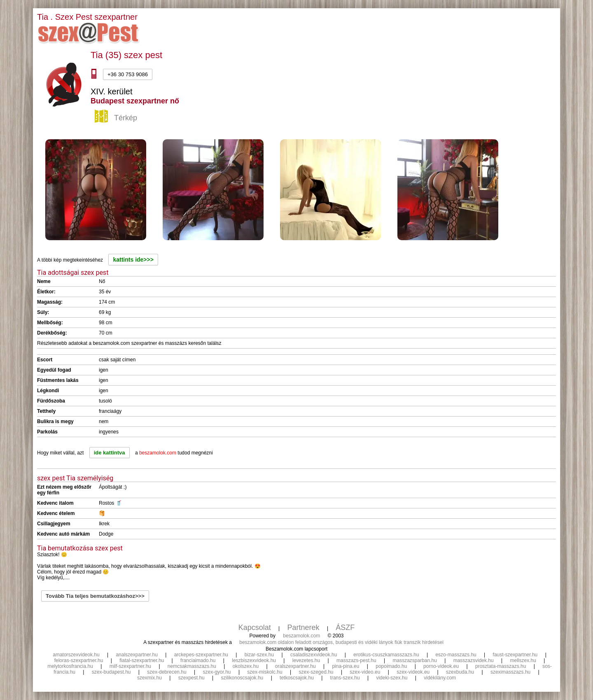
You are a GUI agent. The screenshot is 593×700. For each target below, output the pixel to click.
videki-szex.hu (392, 678)
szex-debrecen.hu (167, 672)
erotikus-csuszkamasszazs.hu (386, 655)
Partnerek (304, 627)
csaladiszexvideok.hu (314, 655)
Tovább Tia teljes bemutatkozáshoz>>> (95, 596)
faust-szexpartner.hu (515, 655)
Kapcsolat (255, 627)
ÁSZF (345, 627)
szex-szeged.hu (316, 672)
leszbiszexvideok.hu (254, 660)
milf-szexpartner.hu (130, 666)
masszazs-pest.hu (356, 660)
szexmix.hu (149, 678)
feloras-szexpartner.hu (79, 660)
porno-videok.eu (441, 666)
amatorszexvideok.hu (76, 655)
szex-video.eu (365, 672)
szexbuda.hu (460, 672)
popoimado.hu (391, 666)
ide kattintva (110, 453)
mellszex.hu (523, 660)
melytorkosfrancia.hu (70, 666)
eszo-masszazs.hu (456, 655)
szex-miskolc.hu (265, 672)
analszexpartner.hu (137, 655)
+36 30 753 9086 (128, 74)
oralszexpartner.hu (295, 666)
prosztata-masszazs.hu (501, 666)
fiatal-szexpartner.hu (142, 660)
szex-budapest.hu (111, 672)
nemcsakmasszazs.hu (192, 666)
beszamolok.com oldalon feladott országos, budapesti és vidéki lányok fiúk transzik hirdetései (341, 642)
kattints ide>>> (133, 260)
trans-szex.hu (345, 678)
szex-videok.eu (413, 672)
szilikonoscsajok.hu (242, 678)
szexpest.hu (191, 678)
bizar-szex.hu (259, 655)
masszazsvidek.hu (474, 660)
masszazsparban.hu (414, 660)
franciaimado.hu (198, 660)
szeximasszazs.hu (510, 672)
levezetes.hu (306, 660)
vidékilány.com (440, 678)
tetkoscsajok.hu (297, 678)
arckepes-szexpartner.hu (201, 655)
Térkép (117, 118)
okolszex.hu (246, 666)
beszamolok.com (301, 636)
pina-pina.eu (346, 666)
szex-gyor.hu (217, 672)
